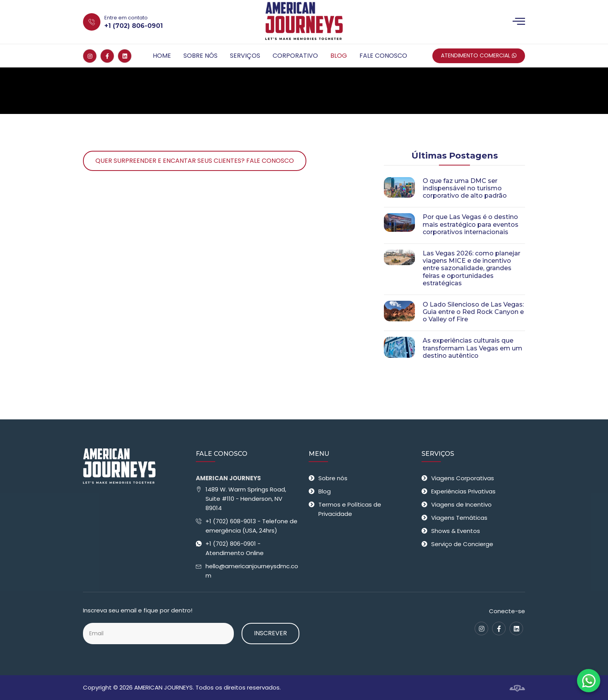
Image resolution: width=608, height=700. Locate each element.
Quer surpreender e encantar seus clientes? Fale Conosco (195, 161)
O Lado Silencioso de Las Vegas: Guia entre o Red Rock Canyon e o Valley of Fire (473, 312)
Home (162, 56)
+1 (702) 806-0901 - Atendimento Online (235, 548)
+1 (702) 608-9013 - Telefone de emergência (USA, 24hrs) (251, 526)
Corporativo (295, 56)
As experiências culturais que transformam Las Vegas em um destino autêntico (472, 348)
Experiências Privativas (463, 491)
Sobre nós (200, 56)
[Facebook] (107, 56)
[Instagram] (90, 56)
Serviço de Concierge (462, 544)
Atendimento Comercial (479, 55)
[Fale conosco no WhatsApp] (589, 681)
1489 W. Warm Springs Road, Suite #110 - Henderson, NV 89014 (246, 499)
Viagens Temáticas (459, 518)
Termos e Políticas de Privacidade (350, 509)
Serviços (245, 56)
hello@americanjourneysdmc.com (252, 571)
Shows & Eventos (456, 531)
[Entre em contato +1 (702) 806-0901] (155, 22)
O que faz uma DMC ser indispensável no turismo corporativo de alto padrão (465, 188)
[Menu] (519, 22)
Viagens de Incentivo (461, 504)
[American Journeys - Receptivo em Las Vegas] (304, 22)
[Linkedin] (125, 56)
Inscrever (270, 633)
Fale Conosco (383, 56)
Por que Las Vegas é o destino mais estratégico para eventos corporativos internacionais (471, 224)
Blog (339, 56)
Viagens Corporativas (463, 478)
